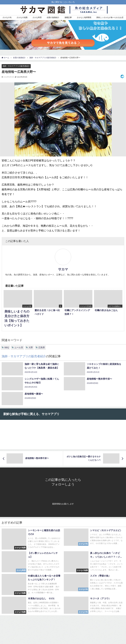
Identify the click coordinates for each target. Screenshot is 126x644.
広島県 (42, 347)
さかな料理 (37, 17)
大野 (31, 347)
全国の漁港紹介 (53, 17)
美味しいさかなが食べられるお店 (110, 17)
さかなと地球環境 (84, 17)
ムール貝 (19, 347)
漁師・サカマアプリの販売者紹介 (16, 66)
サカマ (63, 269)
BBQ (7, 347)
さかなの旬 (7, 17)
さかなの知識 (22, 17)
